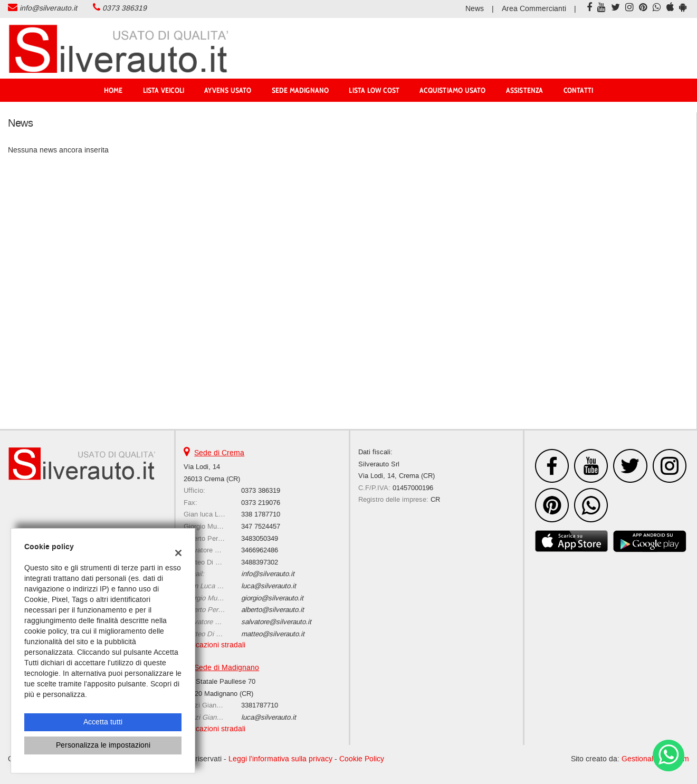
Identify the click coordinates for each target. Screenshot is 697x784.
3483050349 (260, 538)
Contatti (579, 90)
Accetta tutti (103, 722)
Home (113, 90)
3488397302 (260, 562)
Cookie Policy (362, 759)
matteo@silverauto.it (273, 634)
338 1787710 (261, 514)
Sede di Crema (219, 453)
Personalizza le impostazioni (103, 745)
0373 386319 (125, 8)
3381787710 (260, 705)
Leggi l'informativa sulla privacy (280, 759)
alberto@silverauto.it (273, 610)
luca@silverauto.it (269, 586)
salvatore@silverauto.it (276, 622)
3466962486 (260, 550)
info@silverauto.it (48, 8)
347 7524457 (261, 526)
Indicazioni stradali (214, 645)
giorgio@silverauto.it (272, 598)
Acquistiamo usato (452, 90)
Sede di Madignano (227, 668)
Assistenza (525, 90)
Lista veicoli (164, 90)
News (475, 9)
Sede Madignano (300, 90)
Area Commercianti (534, 9)
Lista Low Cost (374, 90)
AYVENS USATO (228, 90)
